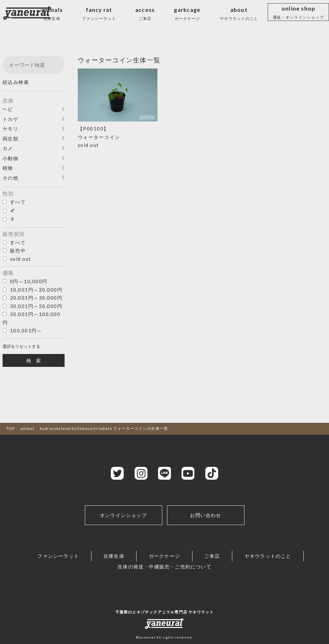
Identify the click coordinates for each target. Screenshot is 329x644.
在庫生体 (114, 556)
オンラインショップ (123, 515)
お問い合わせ (205, 515)
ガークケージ (164, 556)
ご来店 (212, 556)
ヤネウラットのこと (268, 556)
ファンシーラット (58, 556)
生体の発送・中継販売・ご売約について (164, 567)
